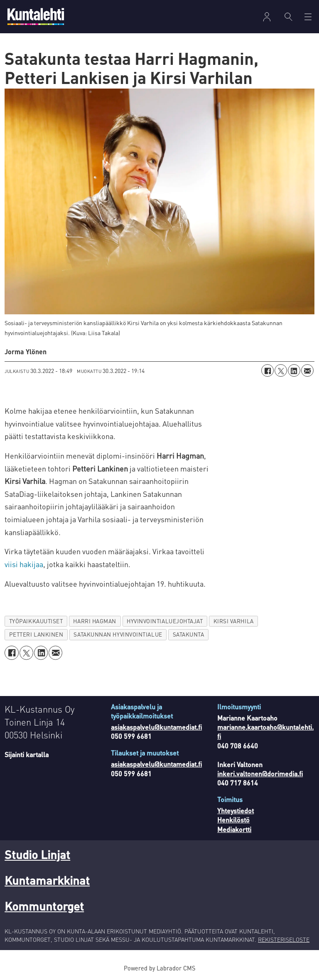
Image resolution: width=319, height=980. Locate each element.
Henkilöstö (233, 820)
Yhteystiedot (236, 811)
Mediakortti (234, 829)
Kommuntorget (44, 906)
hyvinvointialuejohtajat (165, 621)
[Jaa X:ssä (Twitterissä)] (281, 370)
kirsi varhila (234, 621)
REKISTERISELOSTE (284, 939)
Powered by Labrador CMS (159, 968)
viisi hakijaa (24, 564)
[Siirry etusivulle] (36, 16)
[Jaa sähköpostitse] (307, 370)
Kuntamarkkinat (47, 880)
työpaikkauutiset (36, 621)
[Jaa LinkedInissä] (294, 370)
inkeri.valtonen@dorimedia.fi (260, 774)
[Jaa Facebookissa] (267, 370)
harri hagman (95, 621)
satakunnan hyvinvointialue (118, 634)
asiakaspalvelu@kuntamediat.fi (156, 727)
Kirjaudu (267, 17)
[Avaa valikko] (308, 17)
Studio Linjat (37, 854)
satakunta (189, 634)
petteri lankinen (36, 634)
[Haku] (288, 17)
